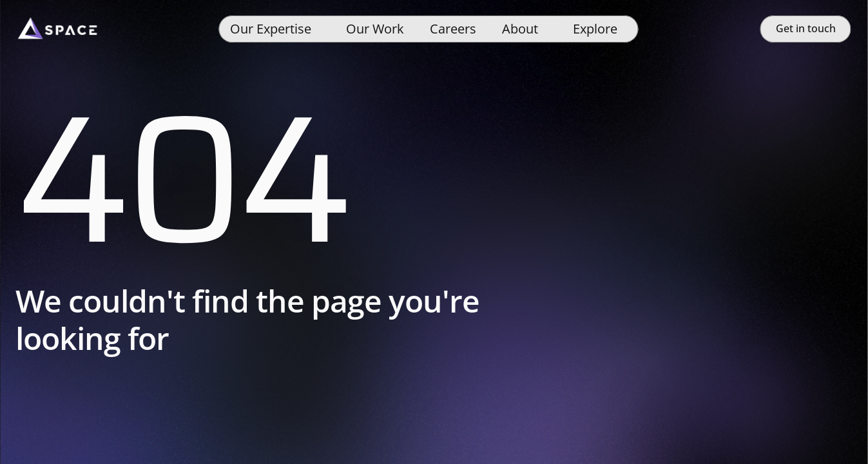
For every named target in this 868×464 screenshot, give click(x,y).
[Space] (57, 29)
